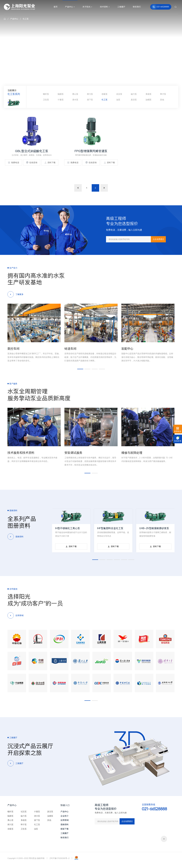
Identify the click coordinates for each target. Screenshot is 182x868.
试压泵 (119, 94)
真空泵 (134, 100)
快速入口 (65, 805)
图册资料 (65, 824)
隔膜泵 (61, 94)
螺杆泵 (46, 94)
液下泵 (90, 100)
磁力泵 (134, 94)
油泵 (118, 100)
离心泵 (75, 94)
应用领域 (65, 820)
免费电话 (13, 163)
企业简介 (65, 816)
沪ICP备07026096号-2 (60, 858)
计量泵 (61, 100)
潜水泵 (75, 100)
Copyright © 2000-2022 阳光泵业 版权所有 (26, 858)
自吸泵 (105, 94)
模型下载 (65, 829)
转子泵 (163, 94)
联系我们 (65, 838)
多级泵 (148, 94)
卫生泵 (46, 100)
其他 (162, 100)
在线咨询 (32, 163)
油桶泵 (148, 100)
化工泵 (26, 19)
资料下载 (50, 163)
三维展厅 (65, 833)
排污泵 (90, 94)
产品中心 (14, 19)
